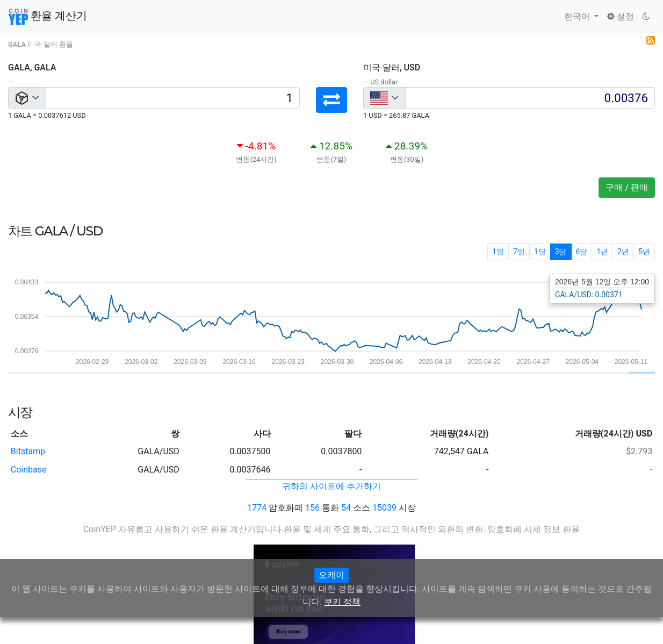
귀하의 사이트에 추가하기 (331, 486)
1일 (498, 252)
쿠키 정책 (342, 602)
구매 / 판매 (627, 187)
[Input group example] (173, 98)
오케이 (331, 575)
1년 (602, 252)
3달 (561, 252)
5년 (644, 252)
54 (346, 508)
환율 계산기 (48, 17)
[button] (331, 100)
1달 (540, 252)
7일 (519, 252)
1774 (257, 508)
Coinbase (29, 470)
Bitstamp (28, 451)
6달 (582, 252)
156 (312, 508)
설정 (621, 16)
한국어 (578, 16)
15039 (384, 508)
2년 (623, 252)
